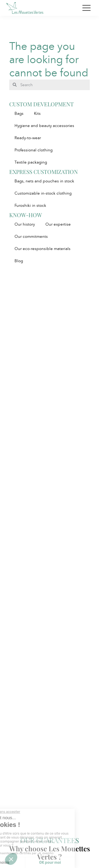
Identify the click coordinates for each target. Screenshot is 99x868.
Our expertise (58, 224)
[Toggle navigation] (86, 8)
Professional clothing (34, 150)
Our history (25, 224)
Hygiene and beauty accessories (44, 126)
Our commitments (31, 236)
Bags (19, 113)
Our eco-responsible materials (43, 249)
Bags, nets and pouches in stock (44, 181)
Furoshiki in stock (30, 205)
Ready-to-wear (28, 138)
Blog (19, 261)
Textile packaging (31, 162)
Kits (37, 113)
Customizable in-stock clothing (43, 193)
